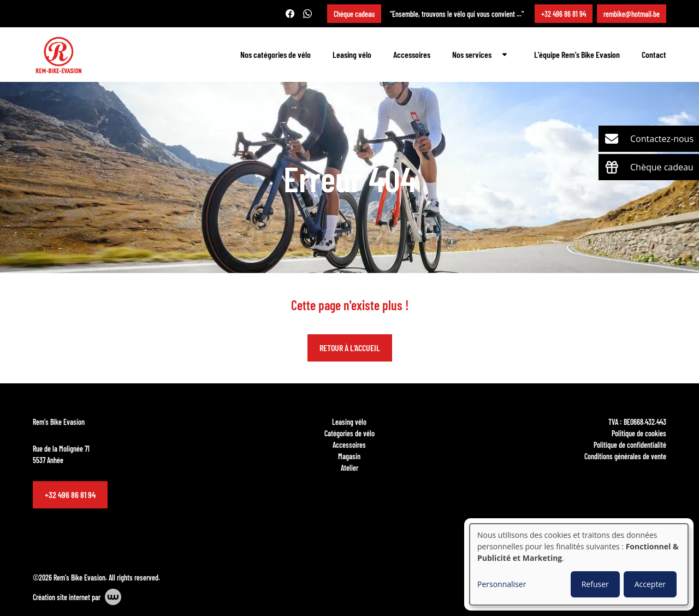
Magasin (349, 456)
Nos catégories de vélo (276, 54)
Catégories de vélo (349, 433)
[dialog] (579, 564)
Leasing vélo (352, 54)
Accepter (650, 584)
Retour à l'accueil (350, 348)
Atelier (349, 467)
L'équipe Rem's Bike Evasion (577, 54)
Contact (654, 54)
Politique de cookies (639, 433)
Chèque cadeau (354, 14)
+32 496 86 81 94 (70, 494)
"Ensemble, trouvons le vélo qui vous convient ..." (457, 14)
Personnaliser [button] (502, 584)
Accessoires (412, 54)
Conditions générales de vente (625, 456)
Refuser (595, 584)
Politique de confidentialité (630, 445)
